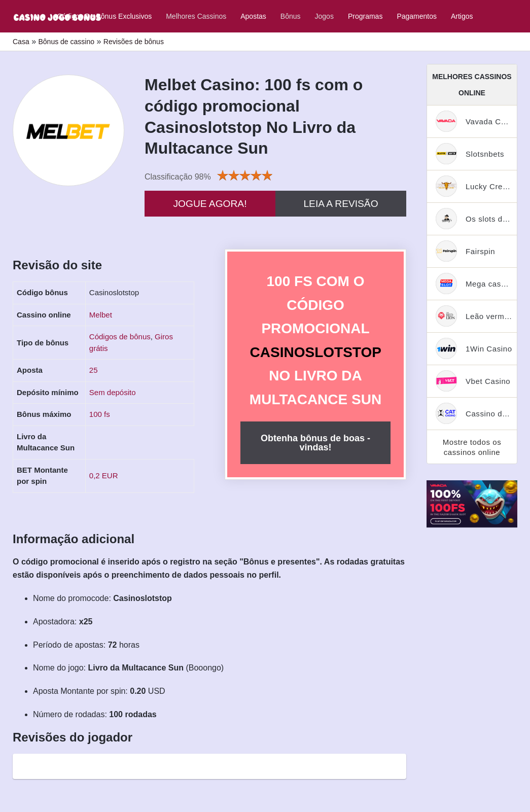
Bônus (291, 16)
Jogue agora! (210, 204)
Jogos (324, 16)
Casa (21, 42)
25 (94, 370)
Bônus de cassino (66, 42)
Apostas (253, 16)
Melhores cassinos (196, 16)
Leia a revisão (341, 204)
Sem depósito (113, 392)
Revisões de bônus (134, 42)
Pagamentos (417, 16)
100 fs (100, 414)
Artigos (462, 16)
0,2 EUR (104, 475)
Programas (365, 16)
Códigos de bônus (120, 337)
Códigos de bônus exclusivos (104, 16)
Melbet (101, 315)
